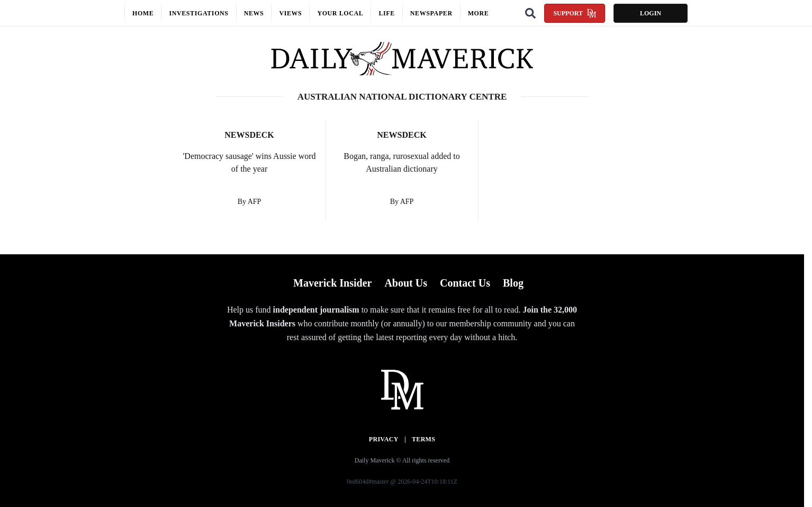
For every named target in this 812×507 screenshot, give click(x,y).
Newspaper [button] (431, 13)
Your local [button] (340, 13)
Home (143, 13)
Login (651, 13)
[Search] (530, 13)
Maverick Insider (332, 283)
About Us (406, 283)
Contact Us (465, 283)
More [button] (479, 13)
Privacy (384, 439)
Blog (513, 283)
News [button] (254, 13)
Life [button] (386, 13)
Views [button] (290, 13)
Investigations (199, 13)
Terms (423, 439)
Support (575, 13)
